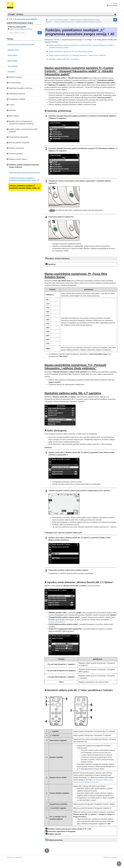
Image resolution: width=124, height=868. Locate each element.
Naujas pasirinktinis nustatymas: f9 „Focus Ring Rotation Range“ (71, 51)
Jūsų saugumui (13, 66)
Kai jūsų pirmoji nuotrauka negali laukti (21, 44)
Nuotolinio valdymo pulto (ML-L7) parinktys (64, 59)
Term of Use (19, 857)
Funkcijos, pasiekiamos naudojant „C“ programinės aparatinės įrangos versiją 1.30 (24, 179)
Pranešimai (11, 72)
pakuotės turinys (13, 50)
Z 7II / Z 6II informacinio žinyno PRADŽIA (23, 19)
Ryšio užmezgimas (57, 622)
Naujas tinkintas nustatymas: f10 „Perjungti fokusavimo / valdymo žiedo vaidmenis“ (78, 55)
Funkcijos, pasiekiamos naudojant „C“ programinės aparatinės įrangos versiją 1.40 (24, 187)
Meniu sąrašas (13, 61)
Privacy (10, 857)
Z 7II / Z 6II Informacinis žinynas (59, 20)
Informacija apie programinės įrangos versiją (24, 172)
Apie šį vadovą (13, 55)
